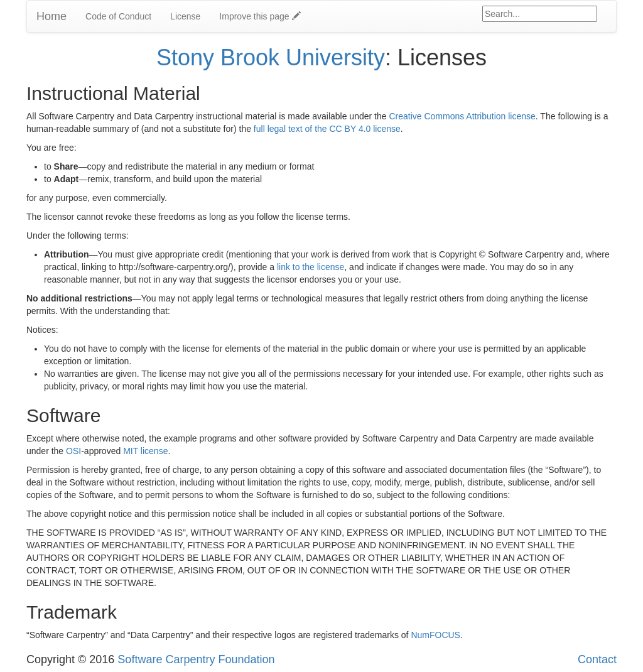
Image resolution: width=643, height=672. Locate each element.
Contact (597, 659)
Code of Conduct (118, 16)
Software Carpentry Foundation (196, 659)
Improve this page (260, 16)
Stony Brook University (271, 57)
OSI (73, 451)
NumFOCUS (435, 635)
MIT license (145, 451)
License (185, 16)
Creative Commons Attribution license (462, 116)
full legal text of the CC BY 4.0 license (327, 129)
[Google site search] (540, 14)
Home (51, 16)
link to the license (311, 267)
